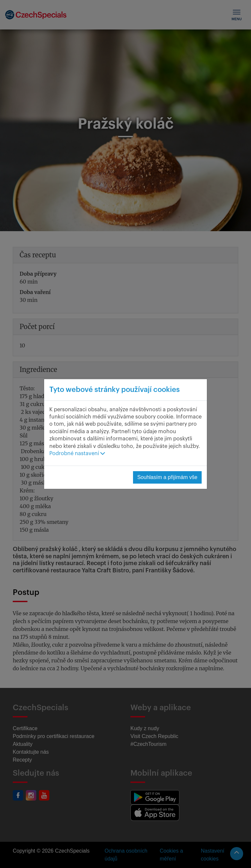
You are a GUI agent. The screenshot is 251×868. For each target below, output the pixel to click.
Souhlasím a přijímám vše (167, 477)
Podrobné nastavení (77, 453)
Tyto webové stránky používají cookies (115, 390)
